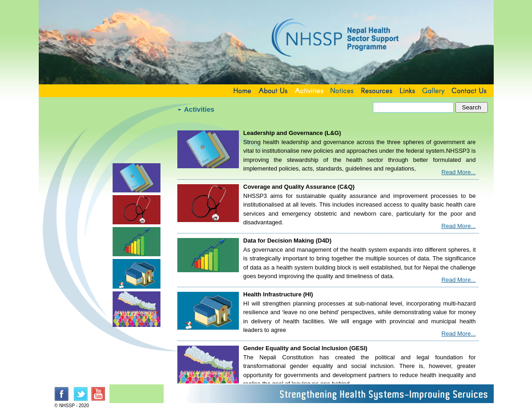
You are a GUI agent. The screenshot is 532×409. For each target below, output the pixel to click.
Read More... (458, 172)
